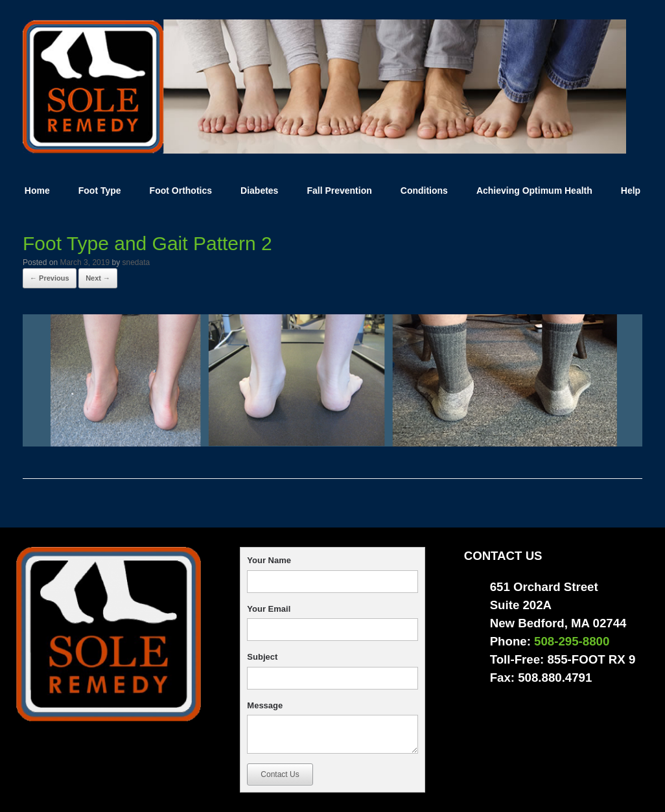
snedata (136, 262)
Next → (98, 278)
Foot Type (100, 191)
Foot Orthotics (181, 191)
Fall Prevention (339, 191)
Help (631, 191)
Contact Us (280, 774)
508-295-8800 (572, 641)
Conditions (424, 191)
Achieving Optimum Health (534, 191)
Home (37, 191)
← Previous (50, 278)
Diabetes (259, 191)
